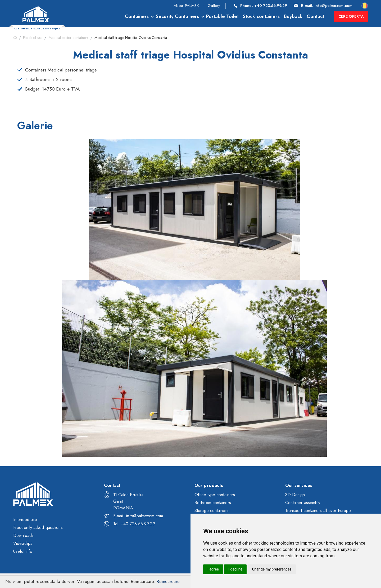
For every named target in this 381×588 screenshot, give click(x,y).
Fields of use (33, 38)
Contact (314, 16)
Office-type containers (215, 495)
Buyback (291, 16)
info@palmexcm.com (323, 6)
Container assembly (303, 503)
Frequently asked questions (38, 528)
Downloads (23, 535)
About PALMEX (186, 6)
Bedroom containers (213, 503)
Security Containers (176, 16)
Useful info (23, 551)
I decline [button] (235, 569)
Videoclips (23, 543)
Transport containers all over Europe (318, 511)
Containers (135, 16)
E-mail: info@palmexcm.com (134, 516)
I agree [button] (213, 569)
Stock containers (259, 16)
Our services (299, 485)
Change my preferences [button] (272, 569)
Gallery (214, 6)
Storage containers (212, 511)
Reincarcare (168, 581)
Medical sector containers (69, 38)
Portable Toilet (220, 16)
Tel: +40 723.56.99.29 (130, 524)
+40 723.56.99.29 (260, 6)
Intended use (25, 520)
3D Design (295, 495)
